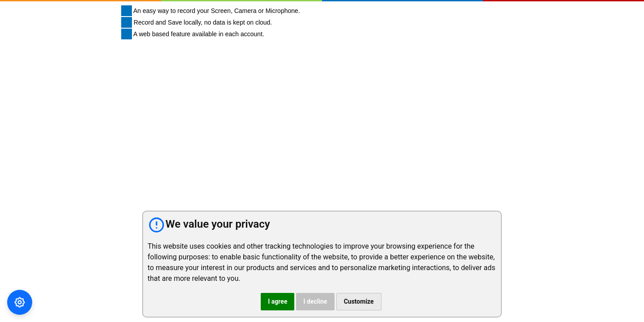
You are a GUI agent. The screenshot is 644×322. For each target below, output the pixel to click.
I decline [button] (315, 301)
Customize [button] (359, 301)
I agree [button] (278, 301)
